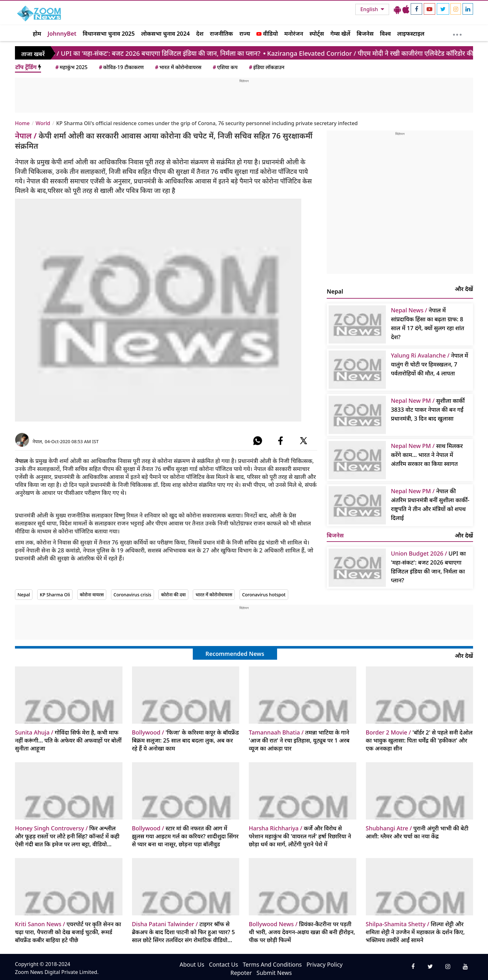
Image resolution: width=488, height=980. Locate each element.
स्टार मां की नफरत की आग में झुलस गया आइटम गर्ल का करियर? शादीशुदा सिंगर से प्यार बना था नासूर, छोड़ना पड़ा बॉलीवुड (185, 836)
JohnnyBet (62, 33)
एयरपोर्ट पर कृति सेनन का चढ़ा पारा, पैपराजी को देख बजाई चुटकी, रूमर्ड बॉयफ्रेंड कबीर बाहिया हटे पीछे (68, 932)
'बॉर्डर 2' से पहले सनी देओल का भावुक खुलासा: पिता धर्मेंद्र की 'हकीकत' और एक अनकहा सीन (419, 740)
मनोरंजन (294, 33)
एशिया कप (225, 67)
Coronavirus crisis (132, 595)
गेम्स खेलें (340, 33)
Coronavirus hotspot (264, 595)
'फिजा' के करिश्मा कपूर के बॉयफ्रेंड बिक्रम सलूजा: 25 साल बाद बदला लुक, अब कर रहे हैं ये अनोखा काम (185, 740)
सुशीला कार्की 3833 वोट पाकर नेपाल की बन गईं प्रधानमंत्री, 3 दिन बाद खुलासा (428, 409)
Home (22, 123)
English (370, 9)
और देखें (464, 289)
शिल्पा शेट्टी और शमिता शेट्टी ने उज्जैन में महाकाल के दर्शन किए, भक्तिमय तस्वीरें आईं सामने (415, 932)
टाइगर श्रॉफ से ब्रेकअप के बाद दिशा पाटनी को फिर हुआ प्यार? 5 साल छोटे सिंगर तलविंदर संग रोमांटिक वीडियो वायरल (184, 932)
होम (37, 33)
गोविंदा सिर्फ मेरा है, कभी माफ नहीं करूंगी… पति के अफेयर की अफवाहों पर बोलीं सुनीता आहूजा (68, 740)
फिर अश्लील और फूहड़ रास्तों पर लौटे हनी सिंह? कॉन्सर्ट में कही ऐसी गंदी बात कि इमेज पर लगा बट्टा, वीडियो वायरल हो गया (67, 836)
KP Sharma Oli (55, 595)
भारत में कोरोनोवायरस (178, 67)
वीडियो (267, 33)
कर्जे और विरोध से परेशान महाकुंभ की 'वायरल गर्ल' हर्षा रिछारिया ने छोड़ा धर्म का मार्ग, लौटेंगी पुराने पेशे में (300, 836)
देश (200, 33)
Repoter (241, 973)
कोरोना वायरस (92, 595)
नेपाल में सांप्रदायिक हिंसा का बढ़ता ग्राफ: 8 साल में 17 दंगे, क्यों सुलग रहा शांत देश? (428, 323)
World (43, 123)
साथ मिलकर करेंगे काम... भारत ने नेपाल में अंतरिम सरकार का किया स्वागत (427, 455)
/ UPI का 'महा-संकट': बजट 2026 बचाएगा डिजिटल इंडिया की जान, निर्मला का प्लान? (135, 53)
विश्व (385, 33)
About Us (192, 964)
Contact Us (224, 964)
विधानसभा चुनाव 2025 (109, 33)
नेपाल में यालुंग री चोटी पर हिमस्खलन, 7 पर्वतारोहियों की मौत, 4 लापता (430, 364)
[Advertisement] (244, 98)
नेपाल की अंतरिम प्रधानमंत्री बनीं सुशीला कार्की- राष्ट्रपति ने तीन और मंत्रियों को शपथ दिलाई (430, 504)
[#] (258, 441)
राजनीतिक (222, 33)
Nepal (24, 595)
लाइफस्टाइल (411, 33)
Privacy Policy (324, 964)
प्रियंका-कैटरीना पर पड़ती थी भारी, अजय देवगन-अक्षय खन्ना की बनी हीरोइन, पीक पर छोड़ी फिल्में (302, 932)
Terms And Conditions (272, 964)
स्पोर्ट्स (317, 33)
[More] (457, 33)
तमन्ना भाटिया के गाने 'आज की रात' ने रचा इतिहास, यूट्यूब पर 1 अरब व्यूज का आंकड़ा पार (299, 740)
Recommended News (235, 654)
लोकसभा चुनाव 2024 (166, 33)
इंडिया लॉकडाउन (266, 67)
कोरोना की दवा (173, 595)
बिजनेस (365, 33)
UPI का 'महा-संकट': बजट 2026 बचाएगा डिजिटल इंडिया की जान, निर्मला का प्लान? (428, 567)
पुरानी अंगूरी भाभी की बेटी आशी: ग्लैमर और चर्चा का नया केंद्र (417, 832)
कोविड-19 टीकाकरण (121, 67)
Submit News (274, 973)
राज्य (245, 33)
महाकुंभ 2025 (71, 67)
